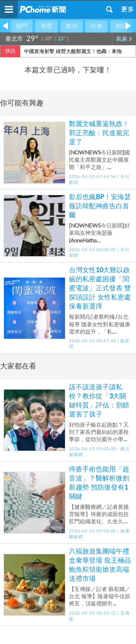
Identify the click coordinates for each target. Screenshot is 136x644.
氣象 (124, 39)
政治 (71, 26)
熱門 (21, 26)
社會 (96, 26)
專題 (46, 26)
